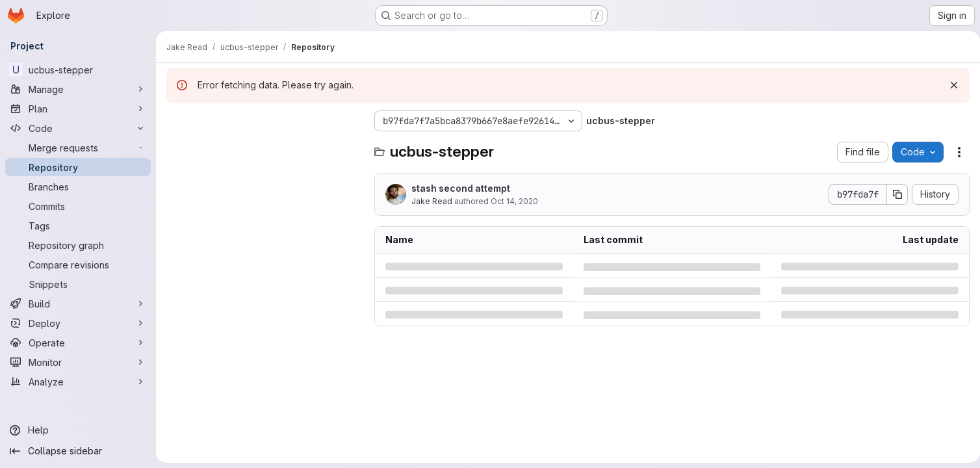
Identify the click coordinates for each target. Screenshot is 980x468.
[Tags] (78, 226)
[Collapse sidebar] (78, 451)
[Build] (78, 304)
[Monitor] (78, 362)
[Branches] (78, 187)
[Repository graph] (78, 245)
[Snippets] (78, 284)
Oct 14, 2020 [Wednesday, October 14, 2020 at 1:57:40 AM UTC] (514, 201)
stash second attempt (461, 188)
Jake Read (432, 201)
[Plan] (78, 109)
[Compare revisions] (78, 265)
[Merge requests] (78, 148)
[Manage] (78, 89)
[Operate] (78, 343)
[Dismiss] (949, 85)
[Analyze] (78, 382)
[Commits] (78, 206)
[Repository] (78, 167)
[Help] (78, 430)
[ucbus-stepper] (78, 70)
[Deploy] (78, 323)
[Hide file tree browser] (177, 121)
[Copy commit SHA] (892, 194)
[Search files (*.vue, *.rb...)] (264, 147)
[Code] (78, 128)
